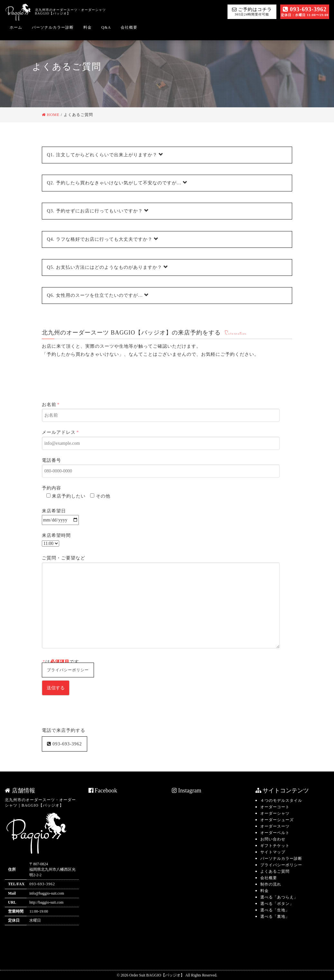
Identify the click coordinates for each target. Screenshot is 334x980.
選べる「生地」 (275, 910)
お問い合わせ (273, 839)
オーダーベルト (275, 833)
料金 (88, 27)
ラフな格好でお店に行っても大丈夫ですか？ (103, 239)
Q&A (106, 27)
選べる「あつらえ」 (279, 897)
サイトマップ (273, 852)
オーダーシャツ (275, 813)
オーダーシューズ (277, 820)
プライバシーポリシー (68, 670)
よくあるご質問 (275, 871)
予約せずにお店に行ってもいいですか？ (98, 211)
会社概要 (129, 27)
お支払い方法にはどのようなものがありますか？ (108, 267)
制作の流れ (271, 884)
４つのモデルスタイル (281, 800)
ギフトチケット (275, 846)
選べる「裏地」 (275, 917)
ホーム (16, 27)
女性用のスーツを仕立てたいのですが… (98, 295)
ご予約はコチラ (252, 12)
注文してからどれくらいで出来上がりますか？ (105, 155)
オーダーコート (275, 807)
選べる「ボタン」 (277, 904)
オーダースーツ (275, 826)
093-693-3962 (305, 11)
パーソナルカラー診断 (53, 27)
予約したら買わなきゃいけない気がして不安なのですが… (117, 183)
